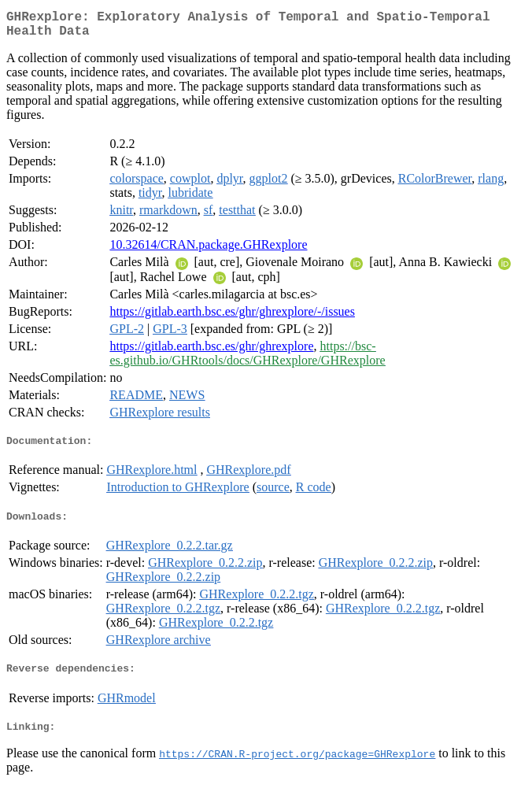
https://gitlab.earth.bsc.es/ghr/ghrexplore (211, 352)
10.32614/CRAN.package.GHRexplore (208, 251)
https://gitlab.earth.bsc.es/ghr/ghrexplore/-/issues (232, 318)
